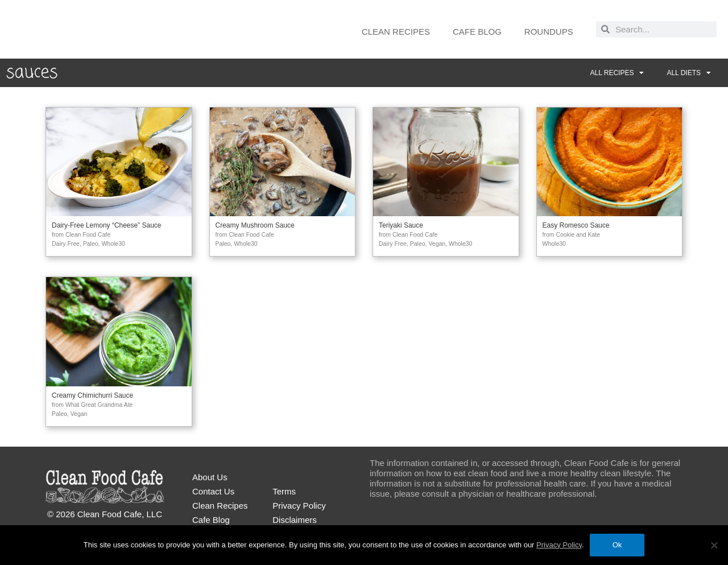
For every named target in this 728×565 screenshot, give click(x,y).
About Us (210, 477)
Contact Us (213, 491)
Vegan (437, 244)
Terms (284, 491)
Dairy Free (66, 244)
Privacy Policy (299, 506)
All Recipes (617, 73)
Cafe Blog (477, 32)
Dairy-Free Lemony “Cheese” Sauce (107, 225)
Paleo (91, 244)
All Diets (689, 73)
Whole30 (113, 244)
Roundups (549, 32)
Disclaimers (295, 520)
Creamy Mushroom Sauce (255, 225)
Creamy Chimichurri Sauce (92, 395)
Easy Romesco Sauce (576, 225)
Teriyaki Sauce (401, 225)
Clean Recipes (396, 32)
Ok (617, 545)
